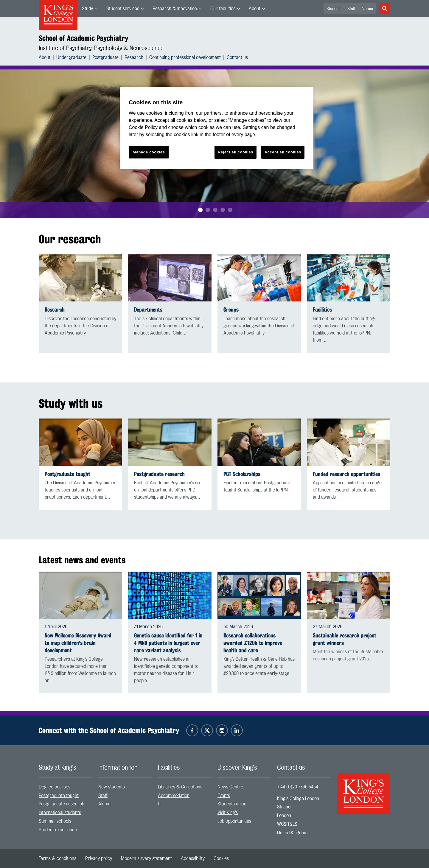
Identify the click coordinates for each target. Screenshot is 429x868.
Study (87, 9)
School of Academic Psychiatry (83, 38)
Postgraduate (105, 57)
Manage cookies (149, 152)
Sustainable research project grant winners (345, 639)
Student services (123, 9)
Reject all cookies (236, 152)
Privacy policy (99, 858)
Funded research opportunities (346, 474)
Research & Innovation (175, 9)
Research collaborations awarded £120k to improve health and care (253, 643)
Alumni (367, 9)
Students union (232, 804)
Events (224, 796)
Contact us (237, 57)
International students (60, 813)
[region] (217, 128)
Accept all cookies (283, 152)
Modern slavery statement (146, 858)
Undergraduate (71, 57)
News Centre (230, 787)
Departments (148, 310)
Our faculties (223, 9)
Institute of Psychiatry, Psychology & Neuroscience (101, 48)
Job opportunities (234, 821)
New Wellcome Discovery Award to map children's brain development (78, 643)
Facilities (322, 310)
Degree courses (55, 787)
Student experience (58, 830)
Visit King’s (228, 813)
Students (334, 9)
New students (112, 787)
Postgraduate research (159, 474)
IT (160, 804)
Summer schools (55, 821)
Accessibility (193, 858)
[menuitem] (90, 9)
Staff (351, 9)
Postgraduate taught (67, 474)
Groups (231, 310)
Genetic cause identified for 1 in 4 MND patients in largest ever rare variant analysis (168, 643)
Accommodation (174, 796)
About (255, 9)
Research (134, 57)
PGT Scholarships (242, 474)
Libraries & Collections (180, 787)
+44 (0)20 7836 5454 (298, 787)
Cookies (221, 858)
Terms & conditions (57, 858)
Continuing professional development (185, 57)
